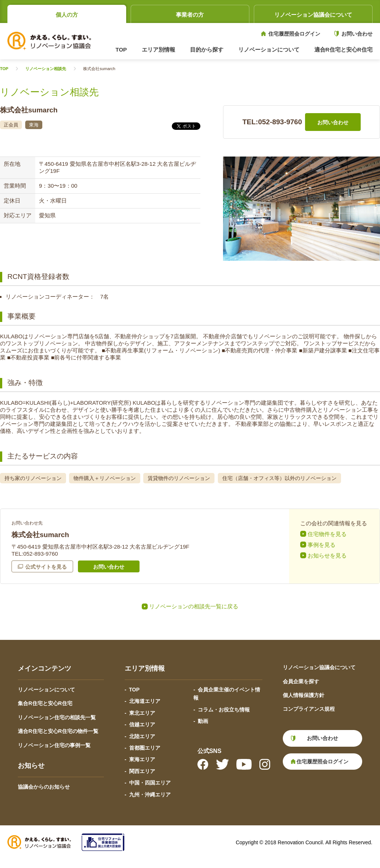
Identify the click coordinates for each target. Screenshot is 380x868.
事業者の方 (190, 15)
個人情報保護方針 (304, 695)
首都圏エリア (145, 748)
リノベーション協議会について (313, 15)
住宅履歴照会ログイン (294, 34)
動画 (203, 721)
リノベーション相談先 (46, 69)
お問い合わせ (357, 34)
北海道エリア (145, 701)
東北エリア (142, 713)
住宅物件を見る (327, 534)
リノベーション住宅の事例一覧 (54, 745)
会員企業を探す (301, 681)
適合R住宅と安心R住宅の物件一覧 (58, 731)
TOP (121, 50)
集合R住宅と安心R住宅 (45, 703)
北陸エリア (142, 736)
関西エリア (142, 771)
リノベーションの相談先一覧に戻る (194, 606)
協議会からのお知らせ (44, 787)
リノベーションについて (46, 690)
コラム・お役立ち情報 (224, 710)
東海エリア (142, 759)
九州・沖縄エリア (150, 795)
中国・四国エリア (150, 783)
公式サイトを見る (46, 567)
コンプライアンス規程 (309, 709)
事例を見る (322, 545)
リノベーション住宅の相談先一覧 (57, 717)
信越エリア (142, 724)
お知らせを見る (327, 555)
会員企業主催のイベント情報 (227, 694)
